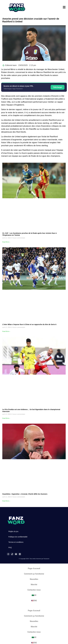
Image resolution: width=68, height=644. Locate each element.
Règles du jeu (13, 531)
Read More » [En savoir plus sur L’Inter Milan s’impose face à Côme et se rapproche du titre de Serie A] (6, 331)
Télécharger (58, 87)
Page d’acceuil (34, 568)
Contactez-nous (34, 590)
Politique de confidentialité (18, 537)
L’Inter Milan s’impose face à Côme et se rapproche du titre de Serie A (29, 324)
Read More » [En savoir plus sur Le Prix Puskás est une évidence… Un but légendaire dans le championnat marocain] (6, 418)
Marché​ (34, 585)
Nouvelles (34, 579)
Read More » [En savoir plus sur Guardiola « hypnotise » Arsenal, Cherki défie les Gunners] (6, 501)
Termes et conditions (16, 542)
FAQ (10, 547)
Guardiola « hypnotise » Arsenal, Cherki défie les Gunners (25, 494)
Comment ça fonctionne (34, 574)
